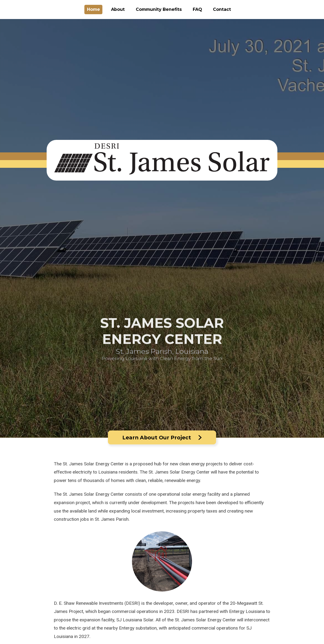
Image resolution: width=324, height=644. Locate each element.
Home (93, 9)
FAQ (197, 9)
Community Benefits (159, 9)
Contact (222, 9)
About (118, 9)
